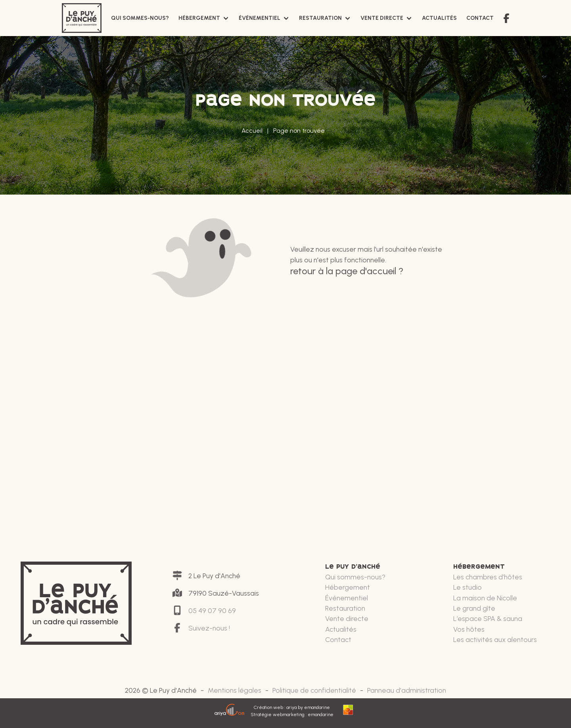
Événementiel (260, 18)
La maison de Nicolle (485, 598)
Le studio (468, 587)
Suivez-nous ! (209, 628)
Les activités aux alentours (495, 639)
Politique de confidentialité (314, 690)
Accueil (252, 131)
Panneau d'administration (407, 690)
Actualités (439, 18)
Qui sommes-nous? (140, 18)
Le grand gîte (474, 608)
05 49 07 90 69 (212, 610)
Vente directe (382, 18)
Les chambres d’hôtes (488, 577)
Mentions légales (235, 690)
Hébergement (199, 18)
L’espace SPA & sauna (488, 618)
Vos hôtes (469, 629)
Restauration (320, 18)
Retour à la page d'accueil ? (347, 271)
